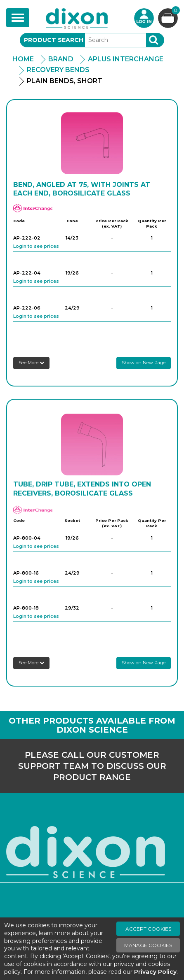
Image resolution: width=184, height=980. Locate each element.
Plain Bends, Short (65, 81)
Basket (175, 11)
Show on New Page (144, 363)
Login (144, 18)
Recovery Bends (58, 70)
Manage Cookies (148, 945)
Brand (61, 59)
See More (31, 363)
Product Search (54, 40)
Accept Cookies (148, 929)
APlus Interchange (126, 59)
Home (23, 59)
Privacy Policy (155, 972)
